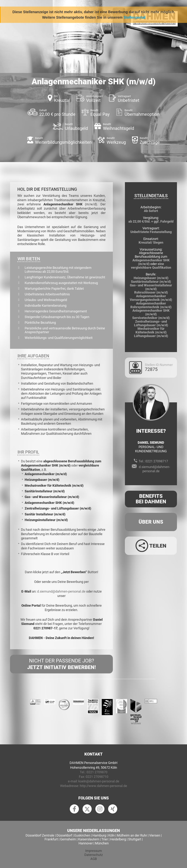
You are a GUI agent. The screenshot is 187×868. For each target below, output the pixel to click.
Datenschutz (94, 855)
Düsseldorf (64, 835)
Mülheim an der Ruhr (132, 835)
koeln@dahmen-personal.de (99, 781)
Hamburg (99, 835)
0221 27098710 (97, 777)
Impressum (94, 851)
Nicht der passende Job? (61, 664)
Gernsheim (68, 839)
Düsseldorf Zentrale (40, 835)
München (102, 843)
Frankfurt (51, 839)
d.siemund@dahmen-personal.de (61, 591)
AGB (94, 859)
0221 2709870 (97, 772)
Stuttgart (135, 839)
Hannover (86, 843)
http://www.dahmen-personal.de (103, 786)
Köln (111, 835)
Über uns (151, 522)
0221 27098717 (157, 461)
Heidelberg (118, 839)
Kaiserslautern (89, 839)
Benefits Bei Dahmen (151, 499)
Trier (105, 839)
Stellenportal (135, 17)
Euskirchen (82, 835)
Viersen (155, 835)
